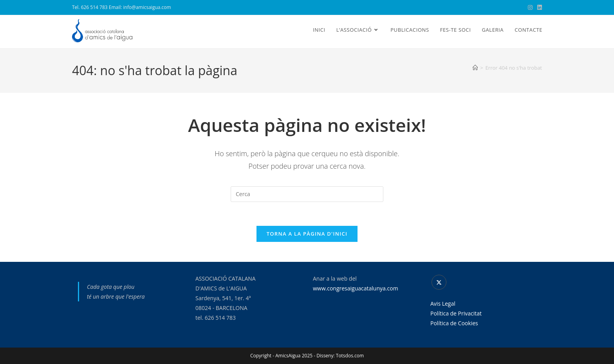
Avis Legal (443, 304)
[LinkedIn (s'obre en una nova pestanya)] (538, 7)
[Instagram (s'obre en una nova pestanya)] (530, 7)
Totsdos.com (350, 356)
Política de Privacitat (456, 313)
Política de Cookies (454, 323)
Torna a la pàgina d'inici (307, 234)
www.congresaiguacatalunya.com (356, 288)
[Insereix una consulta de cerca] (307, 194)
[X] (439, 282)
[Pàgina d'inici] (475, 68)
